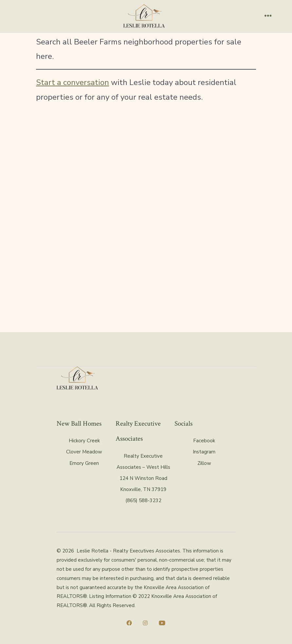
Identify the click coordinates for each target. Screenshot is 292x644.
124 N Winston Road (143, 478)
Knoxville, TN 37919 (143, 489)
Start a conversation (73, 82)
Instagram (204, 452)
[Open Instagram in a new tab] (145, 623)
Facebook (204, 441)
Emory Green (84, 463)
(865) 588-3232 (143, 500)
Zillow (204, 463)
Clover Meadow (84, 452)
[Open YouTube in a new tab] (162, 623)
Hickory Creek (84, 441)
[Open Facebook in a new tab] (129, 623)
